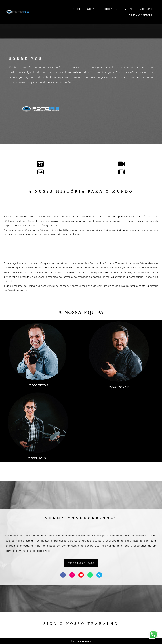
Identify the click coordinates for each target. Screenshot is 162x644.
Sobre (91, 9)
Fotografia (110, 9)
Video (129, 9)
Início (76, 9)
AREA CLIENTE (140, 15)
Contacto (146, 9)
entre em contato (81, 563)
